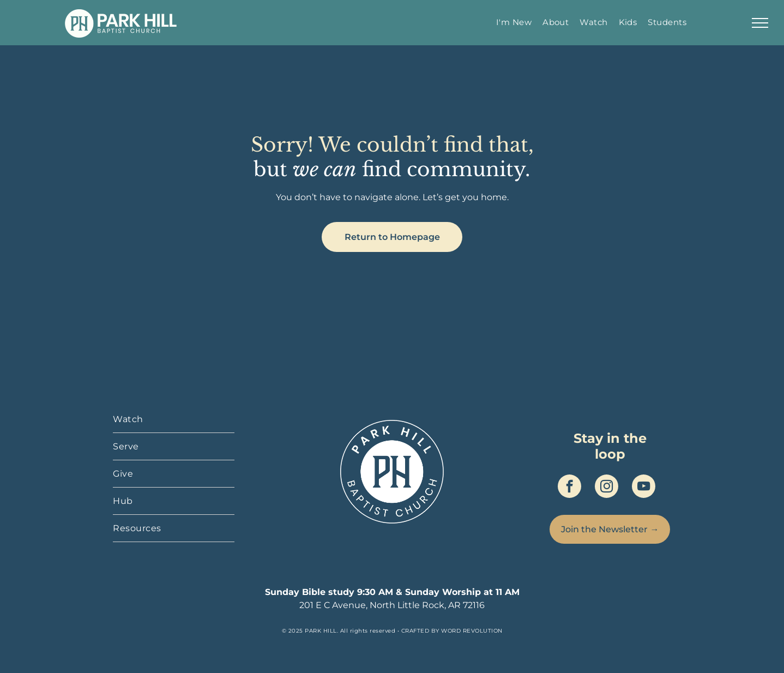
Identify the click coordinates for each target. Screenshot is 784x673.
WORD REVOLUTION (472, 631)
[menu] (760, 23)
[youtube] (644, 488)
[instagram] (607, 488)
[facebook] (569, 488)
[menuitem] (514, 22)
